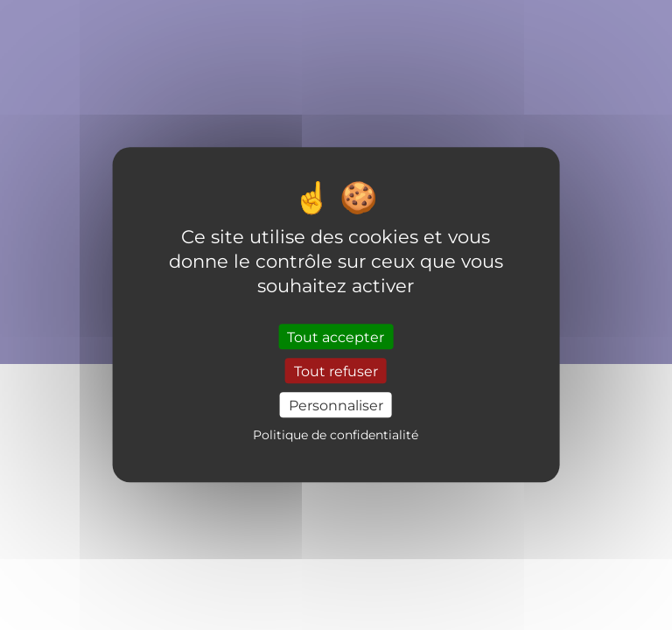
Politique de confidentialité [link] (336, 435)
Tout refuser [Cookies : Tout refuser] (336, 371)
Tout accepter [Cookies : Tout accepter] (336, 336)
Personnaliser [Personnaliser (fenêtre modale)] (336, 405)
